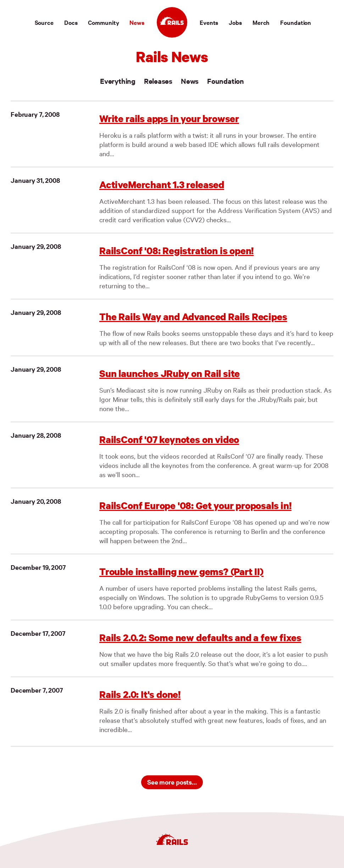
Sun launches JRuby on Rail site (170, 373)
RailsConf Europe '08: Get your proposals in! (195, 505)
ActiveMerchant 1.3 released (162, 184)
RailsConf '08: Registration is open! (176, 250)
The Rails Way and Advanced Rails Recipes (193, 316)
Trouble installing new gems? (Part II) (181, 571)
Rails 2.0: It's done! (140, 694)
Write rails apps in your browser (169, 118)
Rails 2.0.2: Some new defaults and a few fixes (200, 637)
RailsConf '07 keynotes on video (169, 439)
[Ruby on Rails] (172, 22)
